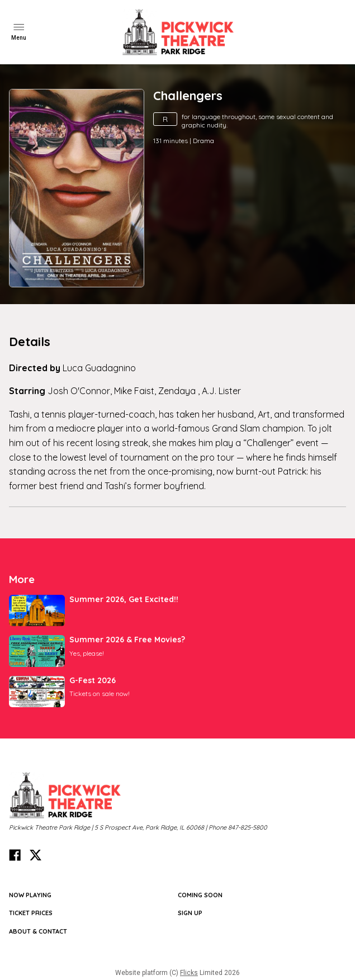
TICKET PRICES (31, 913)
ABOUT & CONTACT (38, 931)
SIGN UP (190, 913)
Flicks (189, 973)
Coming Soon (200, 895)
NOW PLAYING (30, 895)
